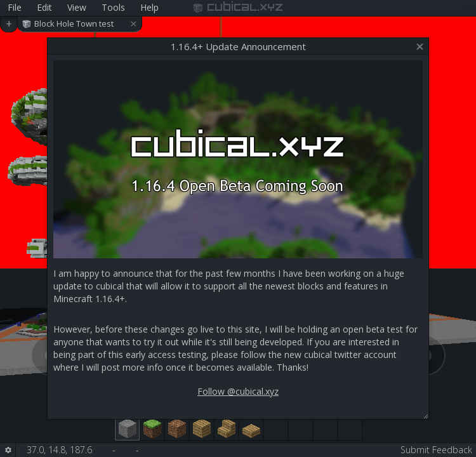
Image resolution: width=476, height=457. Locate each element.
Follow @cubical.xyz (238, 391)
